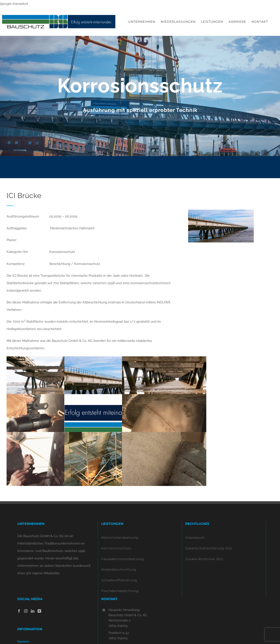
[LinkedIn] (33, 611)
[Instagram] (26, 611)
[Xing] (39, 611)
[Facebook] (19, 611)
